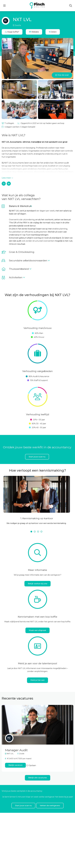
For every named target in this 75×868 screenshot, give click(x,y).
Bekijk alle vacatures (38, 778)
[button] (53, 32)
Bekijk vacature (15, 765)
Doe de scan (62, 75)
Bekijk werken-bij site (37, 584)
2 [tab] (35, 532)
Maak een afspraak (37, 630)
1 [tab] (32, 532)
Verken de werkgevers (50, 806)
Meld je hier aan (37, 680)
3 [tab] (38, 532)
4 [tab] (42, 532)
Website (34, 32)
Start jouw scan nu (37, 457)
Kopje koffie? (12, 32)
